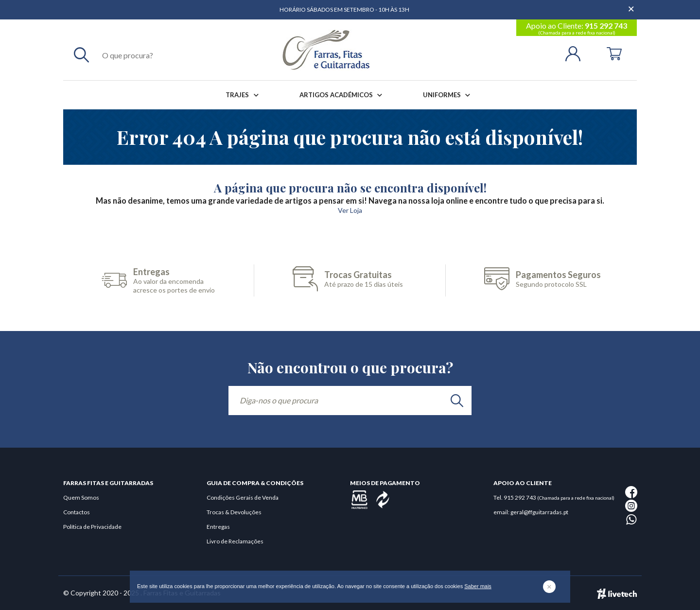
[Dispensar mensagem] (632, 5)
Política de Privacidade (92, 527)
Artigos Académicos (343, 95)
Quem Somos (81, 497)
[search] (457, 401)
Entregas (218, 527)
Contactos (77, 512)
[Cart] (614, 53)
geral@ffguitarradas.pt (539, 512)
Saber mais (478, 586)
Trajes (244, 95)
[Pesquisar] (81, 54)
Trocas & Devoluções (234, 512)
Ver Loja (350, 210)
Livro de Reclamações (235, 541)
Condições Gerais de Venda (243, 497)
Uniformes (448, 95)
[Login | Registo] (577, 53)
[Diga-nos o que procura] (350, 401)
